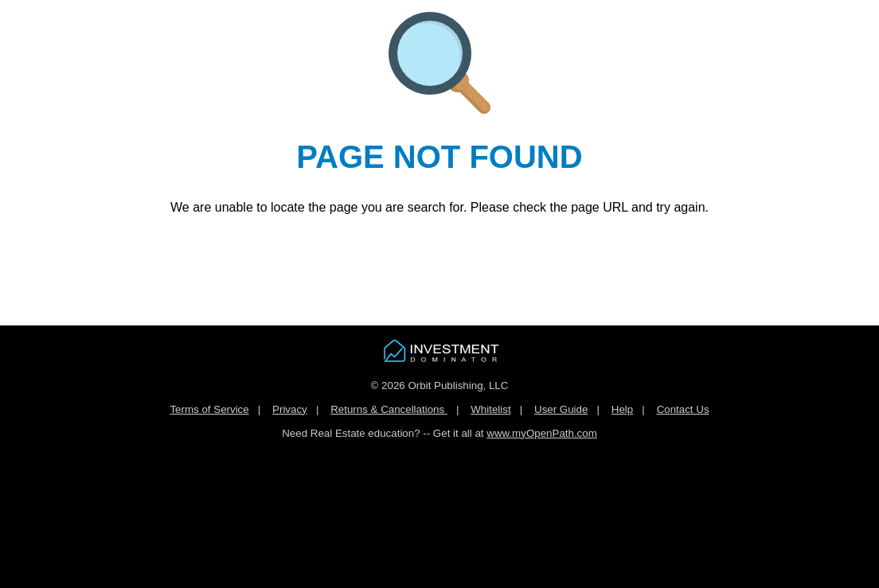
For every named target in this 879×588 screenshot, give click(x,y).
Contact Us (683, 409)
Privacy (290, 409)
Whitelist (490, 409)
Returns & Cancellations (389, 409)
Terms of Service (209, 409)
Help (622, 409)
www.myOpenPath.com (542, 433)
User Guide (561, 409)
